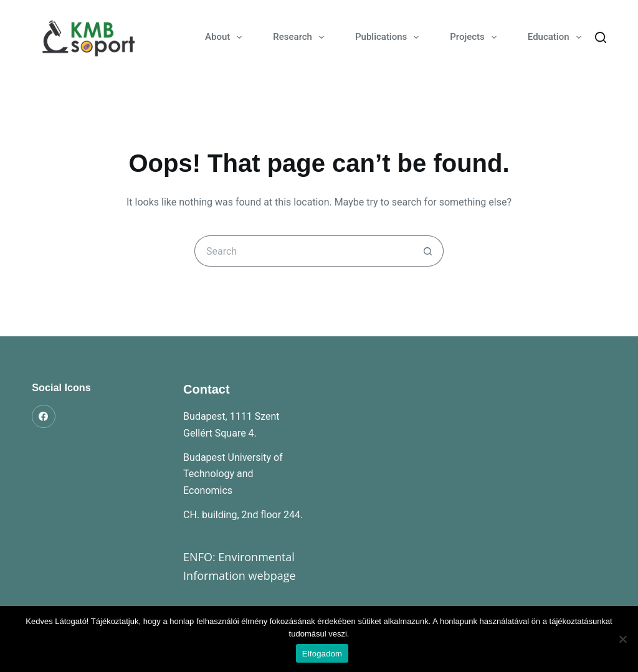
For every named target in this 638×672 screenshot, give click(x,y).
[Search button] (428, 251)
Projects (476, 37)
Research (301, 37)
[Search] (601, 37)
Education (557, 37)
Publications (389, 37)
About (226, 37)
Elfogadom (322, 654)
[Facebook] (44, 417)
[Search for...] (303, 251)
